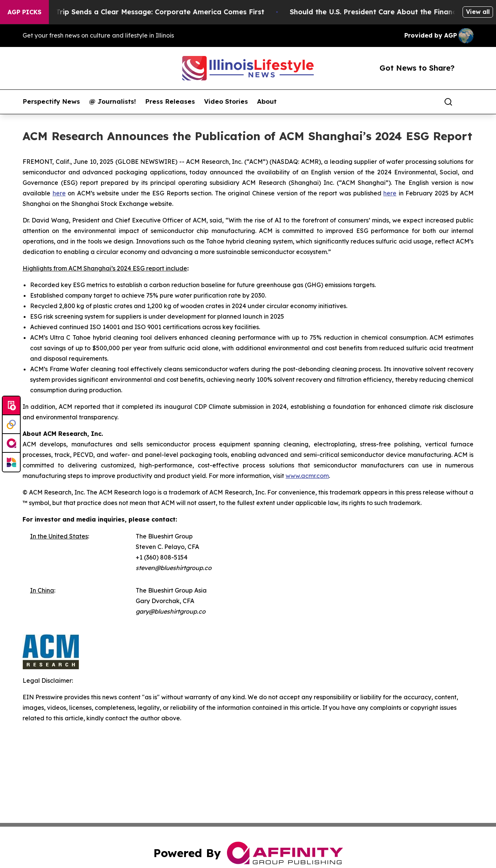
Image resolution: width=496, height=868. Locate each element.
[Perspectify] (11, 425)
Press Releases (170, 101)
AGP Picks (24, 12)
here (59, 193)
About (267, 101)
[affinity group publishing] (11, 443)
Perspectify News (51, 101)
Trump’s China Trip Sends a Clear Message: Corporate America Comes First (140, 12)
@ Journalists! (113, 101)
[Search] (448, 102)
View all (478, 12)
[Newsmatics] (11, 462)
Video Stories (226, 101)
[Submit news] (11, 406)
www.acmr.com (307, 476)
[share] (468, 102)
